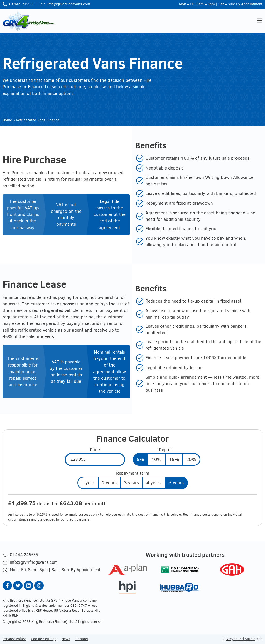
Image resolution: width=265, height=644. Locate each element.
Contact (82, 639)
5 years (176, 483)
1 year (88, 483)
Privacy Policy (14, 639)
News (66, 639)
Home (7, 120)
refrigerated (30, 330)
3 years (132, 483)
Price (95, 450)
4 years (154, 483)
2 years (109, 483)
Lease (25, 297)
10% (156, 459)
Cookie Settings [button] (44, 639)
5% (140, 459)
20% (191, 459)
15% (174, 459)
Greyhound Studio (241, 639)
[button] (259, 21)
